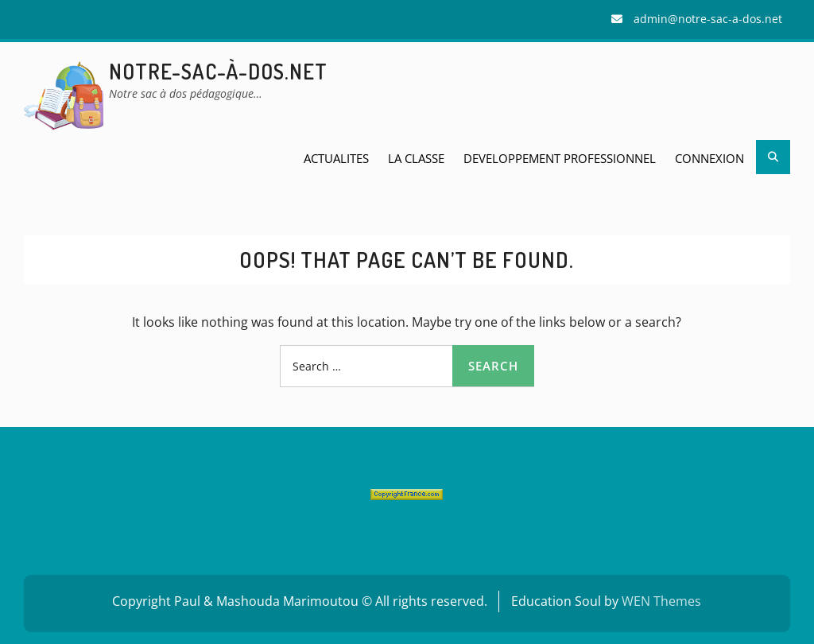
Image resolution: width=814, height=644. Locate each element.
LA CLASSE (416, 158)
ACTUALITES (336, 158)
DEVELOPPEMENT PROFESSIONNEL (560, 158)
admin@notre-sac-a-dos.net (708, 19)
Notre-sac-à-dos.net (218, 71)
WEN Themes (661, 601)
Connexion (709, 158)
